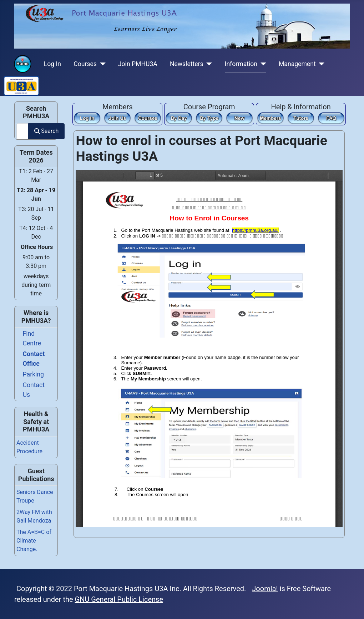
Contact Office (34, 359)
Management (297, 64)
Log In (52, 64)
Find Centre (32, 338)
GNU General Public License (119, 599)
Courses (85, 64)
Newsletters (187, 64)
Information (241, 64)
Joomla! (265, 589)
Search (46, 131)
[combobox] (22, 131)
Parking (33, 374)
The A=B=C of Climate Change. (34, 541)
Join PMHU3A (138, 64)
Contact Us (34, 390)
